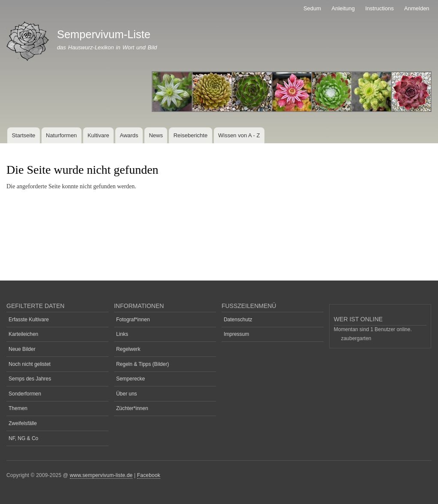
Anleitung (343, 8)
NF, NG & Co (23, 438)
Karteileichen (23, 334)
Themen (18, 408)
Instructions (379, 8)
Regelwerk (128, 349)
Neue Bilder (22, 349)
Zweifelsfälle (23, 423)
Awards (129, 135)
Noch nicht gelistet (30, 364)
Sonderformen (25, 394)
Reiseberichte (191, 135)
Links (122, 334)
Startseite (23, 135)
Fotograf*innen (133, 320)
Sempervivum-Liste (104, 34)
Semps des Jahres (30, 379)
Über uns (127, 394)
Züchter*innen (132, 408)
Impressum (236, 334)
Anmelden (417, 8)
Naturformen (61, 135)
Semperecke (130, 379)
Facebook (149, 475)
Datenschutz (238, 320)
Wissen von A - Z (239, 135)
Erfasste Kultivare (29, 320)
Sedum (312, 8)
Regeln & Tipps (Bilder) (142, 364)
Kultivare (98, 135)
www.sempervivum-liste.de (101, 475)
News (156, 135)
